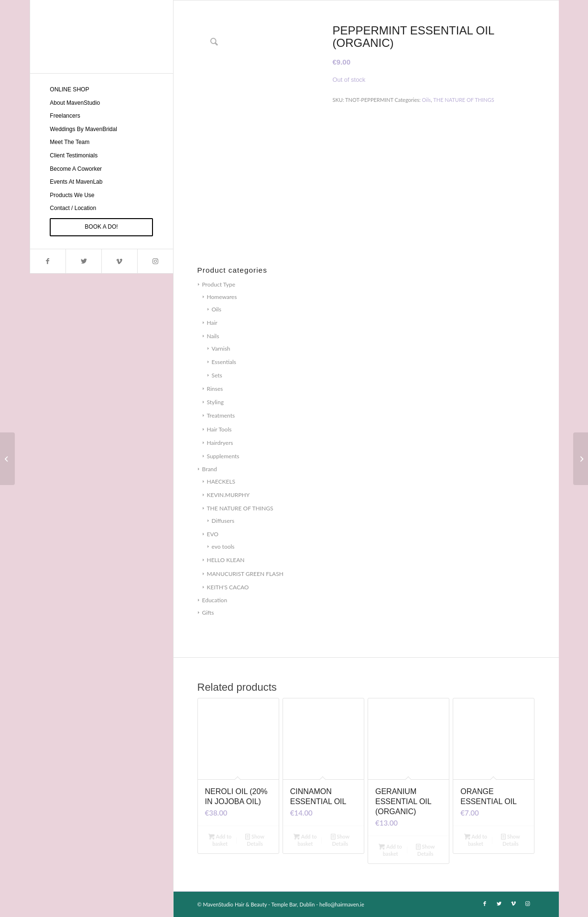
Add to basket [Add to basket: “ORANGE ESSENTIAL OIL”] (476, 840)
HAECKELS (221, 481)
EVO (213, 534)
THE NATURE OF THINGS (240, 508)
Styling (215, 402)
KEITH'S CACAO (228, 587)
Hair (212, 323)
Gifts (208, 613)
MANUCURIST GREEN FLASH (245, 574)
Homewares (222, 297)
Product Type (219, 284)
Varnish (221, 348)
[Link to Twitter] (83, 261)
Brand (210, 469)
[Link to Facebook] (48, 261)
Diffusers (223, 521)
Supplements (223, 456)
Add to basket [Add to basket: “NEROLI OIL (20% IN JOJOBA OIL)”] (220, 840)
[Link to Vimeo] (119, 261)
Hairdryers (220, 443)
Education (215, 600)
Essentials (224, 362)
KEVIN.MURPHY (229, 495)
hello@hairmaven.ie (342, 904)
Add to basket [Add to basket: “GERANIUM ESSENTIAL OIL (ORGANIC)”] (390, 850)
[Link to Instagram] (155, 261)
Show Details (255, 840)
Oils (217, 309)
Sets (217, 375)
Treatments (221, 415)
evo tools (223, 547)
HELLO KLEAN (226, 560)
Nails (213, 336)
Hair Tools (219, 429)
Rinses (215, 389)
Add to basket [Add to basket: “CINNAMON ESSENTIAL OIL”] (305, 840)
